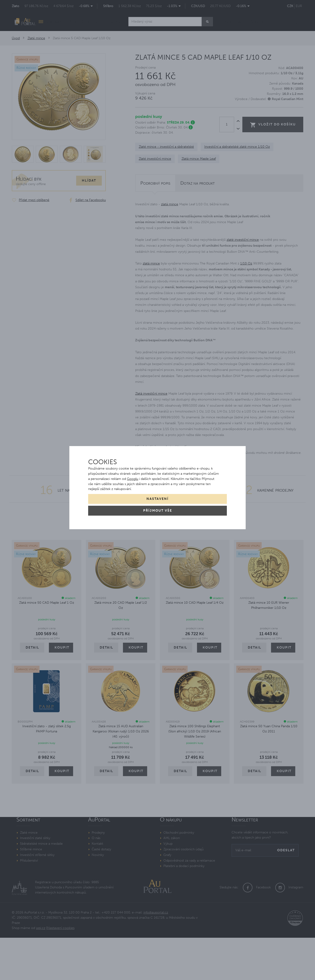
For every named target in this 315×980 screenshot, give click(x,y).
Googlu (133, 479)
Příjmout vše (158, 511)
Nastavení (157, 499)
